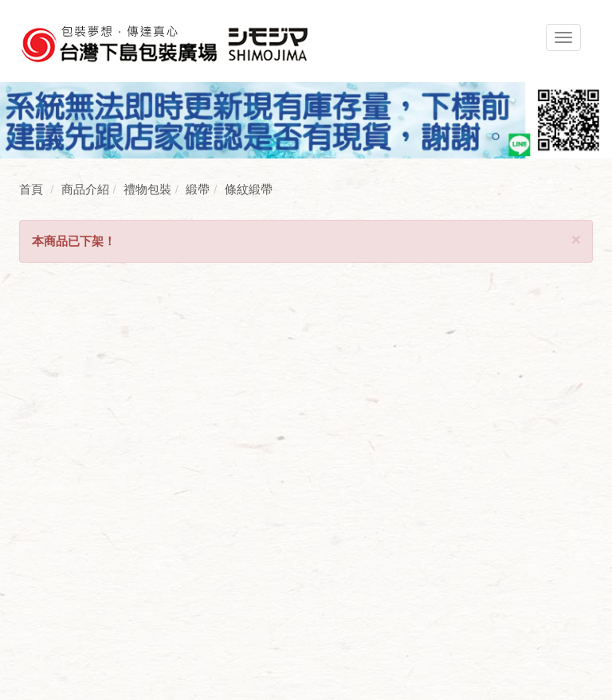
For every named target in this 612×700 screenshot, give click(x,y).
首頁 (31, 189)
